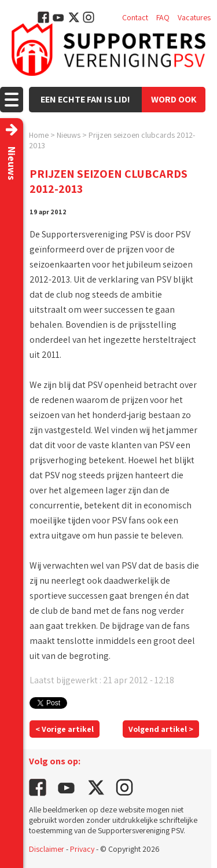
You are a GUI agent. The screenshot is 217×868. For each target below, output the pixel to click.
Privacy (82, 849)
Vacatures (194, 17)
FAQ (163, 17)
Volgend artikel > (161, 729)
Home (39, 135)
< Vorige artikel (65, 729)
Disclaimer (47, 849)
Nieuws (69, 135)
